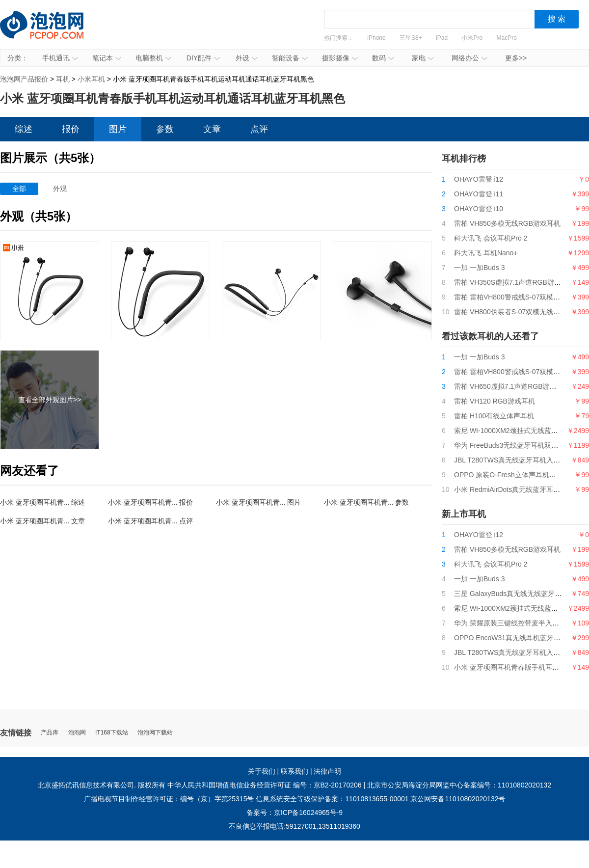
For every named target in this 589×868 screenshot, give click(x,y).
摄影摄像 (340, 58)
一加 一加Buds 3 (479, 268)
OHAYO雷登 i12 (479, 179)
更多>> (516, 58)
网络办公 (469, 58)
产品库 (50, 733)
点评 (259, 129)
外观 (60, 189)
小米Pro (472, 38)
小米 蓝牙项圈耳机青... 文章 (42, 521)
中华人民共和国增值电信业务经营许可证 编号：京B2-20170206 (265, 785)
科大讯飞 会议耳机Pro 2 (491, 238)
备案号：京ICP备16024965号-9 (294, 813)
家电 (423, 58)
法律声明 (327, 771)
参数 (165, 129)
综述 (24, 129)
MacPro (507, 38)
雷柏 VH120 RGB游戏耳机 (495, 401)
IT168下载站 (112, 733)
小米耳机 (91, 79)
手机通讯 (60, 58)
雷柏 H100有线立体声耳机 (494, 416)
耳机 (63, 79)
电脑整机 (153, 58)
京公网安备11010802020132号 (458, 799)
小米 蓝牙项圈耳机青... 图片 (258, 502)
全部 (19, 189)
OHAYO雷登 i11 (479, 194)
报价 (71, 129)
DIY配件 (203, 58)
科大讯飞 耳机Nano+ (486, 253)
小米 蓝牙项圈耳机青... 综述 (42, 502)
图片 (118, 129)
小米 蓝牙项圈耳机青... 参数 (366, 502)
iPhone (376, 38)
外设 (247, 58)
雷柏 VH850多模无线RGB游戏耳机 (507, 223)
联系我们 (294, 771)
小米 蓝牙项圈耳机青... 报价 (150, 502)
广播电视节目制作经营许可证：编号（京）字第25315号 (169, 799)
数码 (383, 58)
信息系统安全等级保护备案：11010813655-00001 (332, 799)
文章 (212, 129)
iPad (442, 38)
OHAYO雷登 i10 (479, 209)
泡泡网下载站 (155, 733)
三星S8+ (411, 38)
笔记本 (107, 58)
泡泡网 (77, 733)
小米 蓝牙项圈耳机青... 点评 (150, 521)
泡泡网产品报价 (52, 32)
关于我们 (262, 771)
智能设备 (290, 58)
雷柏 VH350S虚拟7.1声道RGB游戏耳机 (514, 282)
